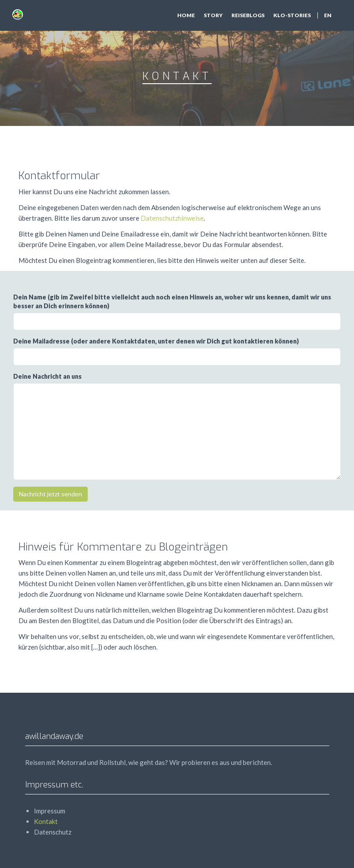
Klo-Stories (292, 15)
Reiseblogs (248, 15)
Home (186, 15)
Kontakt (46, 821)
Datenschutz (53, 832)
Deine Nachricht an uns (47, 376)
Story (213, 15)
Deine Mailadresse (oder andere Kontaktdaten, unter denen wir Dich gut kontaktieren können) (156, 341)
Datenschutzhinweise (172, 218)
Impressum (50, 811)
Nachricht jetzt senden (50, 494)
